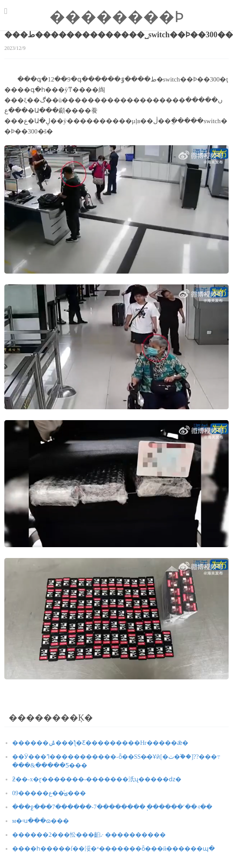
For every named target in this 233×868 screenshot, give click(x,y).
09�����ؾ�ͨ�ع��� (49, 793)
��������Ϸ (117, 17)
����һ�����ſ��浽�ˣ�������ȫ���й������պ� (113, 849)
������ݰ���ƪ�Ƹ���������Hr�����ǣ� (100, 743)
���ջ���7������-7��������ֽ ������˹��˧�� (112, 807)
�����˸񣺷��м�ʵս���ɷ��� (41, 821)
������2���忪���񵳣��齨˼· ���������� (89, 835)
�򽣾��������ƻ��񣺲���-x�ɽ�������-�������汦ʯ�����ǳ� (97, 779)
